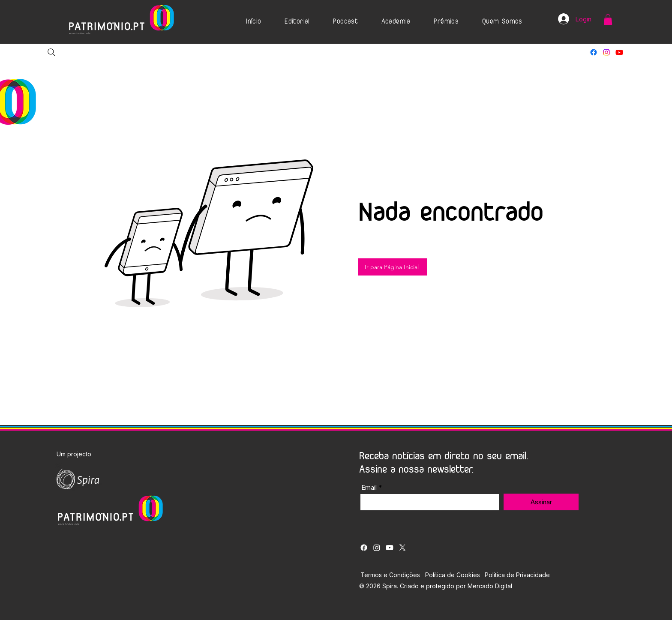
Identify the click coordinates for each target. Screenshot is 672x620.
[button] (297, 22)
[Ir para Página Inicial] (393, 267)
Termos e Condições (390, 575)
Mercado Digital (490, 586)
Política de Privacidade (517, 575)
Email (369, 487)
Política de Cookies (453, 575)
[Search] (51, 52)
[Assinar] (541, 502)
